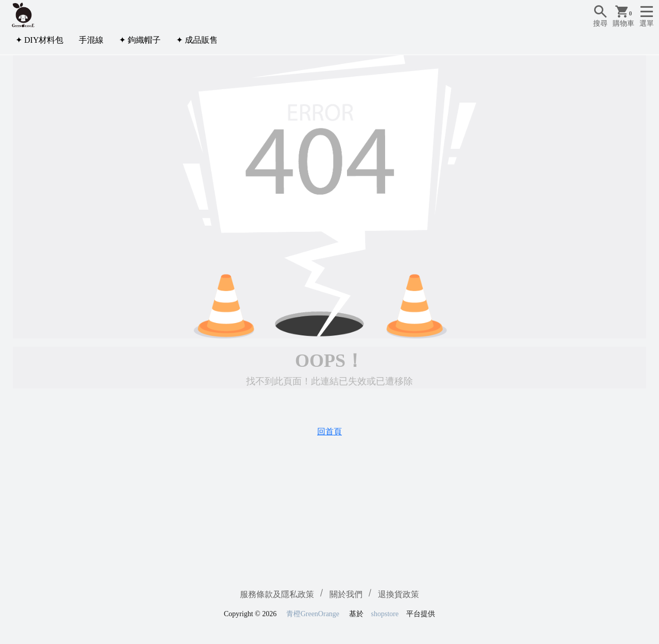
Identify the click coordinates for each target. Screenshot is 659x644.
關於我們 (346, 594)
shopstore (385, 614)
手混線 (91, 40)
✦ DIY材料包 (39, 40)
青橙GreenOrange (313, 614)
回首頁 (329, 431)
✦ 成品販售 (197, 40)
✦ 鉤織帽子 (140, 40)
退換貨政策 (398, 594)
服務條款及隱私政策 (277, 594)
